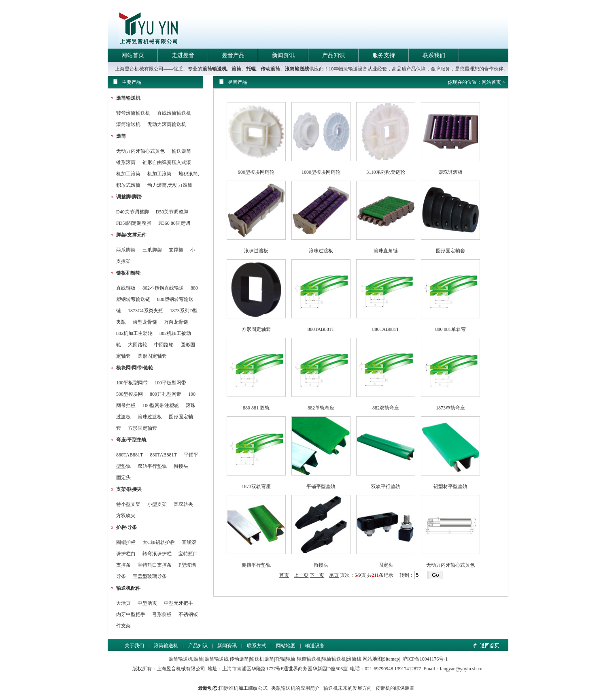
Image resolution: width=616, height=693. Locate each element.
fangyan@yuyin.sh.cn (461, 669)
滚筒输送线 (297, 69)
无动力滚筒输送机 (167, 124)
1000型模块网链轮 (321, 172)
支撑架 (176, 250)
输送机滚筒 (262, 659)
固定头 (123, 478)
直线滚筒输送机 (174, 113)
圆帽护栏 (126, 542)
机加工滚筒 (128, 174)
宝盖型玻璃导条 (150, 576)
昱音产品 (233, 55)
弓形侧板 (162, 614)
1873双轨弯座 (256, 486)
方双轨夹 (126, 516)
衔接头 (181, 466)
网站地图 (286, 646)
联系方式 (257, 646)
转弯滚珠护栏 (157, 554)
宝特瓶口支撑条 (155, 565)
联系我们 (434, 55)
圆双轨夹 (183, 504)
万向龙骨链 (176, 322)
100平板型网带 (132, 383)
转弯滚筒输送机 (134, 113)
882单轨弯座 (321, 408)
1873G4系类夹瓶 (146, 311)
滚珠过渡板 (150, 417)
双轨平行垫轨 (152, 466)
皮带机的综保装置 (395, 688)
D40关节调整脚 (133, 212)
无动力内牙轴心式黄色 (140, 151)
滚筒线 (354, 659)
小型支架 (157, 504)
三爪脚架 (152, 250)
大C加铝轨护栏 (159, 542)
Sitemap (391, 659)
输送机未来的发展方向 (348, 688)
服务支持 (384, 55)
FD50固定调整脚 (134, 223)
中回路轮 (164, 345)
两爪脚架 (126, 250)
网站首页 (133, 55)
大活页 (123, 603)
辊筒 (291, 659)
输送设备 (315, 646)
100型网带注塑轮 (161, 405)
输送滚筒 (181, 151)
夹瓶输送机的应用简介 (295, 688)
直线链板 (126, 288)
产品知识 (333, 55)
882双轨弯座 (386, 408)
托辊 (251, 69)
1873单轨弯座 (450, 408)
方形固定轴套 (142, 428)
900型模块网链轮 (256, 172)
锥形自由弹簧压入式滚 (167, 162)
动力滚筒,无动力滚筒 (170, 185)
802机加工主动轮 (134, 333)
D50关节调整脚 (172, 212)
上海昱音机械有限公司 (181, 669)
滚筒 (236, 69)
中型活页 (147, 603)
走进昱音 (183, 55)
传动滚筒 (270, 69)
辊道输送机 (309, 659)
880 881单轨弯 (451, 329)
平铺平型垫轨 (321, 486)
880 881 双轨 (256, 408)
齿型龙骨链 (145, 322)
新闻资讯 (283, 55)
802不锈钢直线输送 (163, 288)
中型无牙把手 (178, 603)
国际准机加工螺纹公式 (243, 688)
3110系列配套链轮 (386, 172)
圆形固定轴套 (152, 356)
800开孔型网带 (166, 394)
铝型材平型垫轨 (450, 486)
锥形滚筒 (126, 162)
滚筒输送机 (215, 69)
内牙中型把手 (131, 614)
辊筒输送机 (334, 659)
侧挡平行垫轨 (256, 565)
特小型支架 (128, 504)
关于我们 (134, 646)
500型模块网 (130, 394)
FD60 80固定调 (174, 223)
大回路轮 (138, 345)
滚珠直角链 (386, 251)
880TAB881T (130, 455)
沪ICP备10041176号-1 (425, 659)
